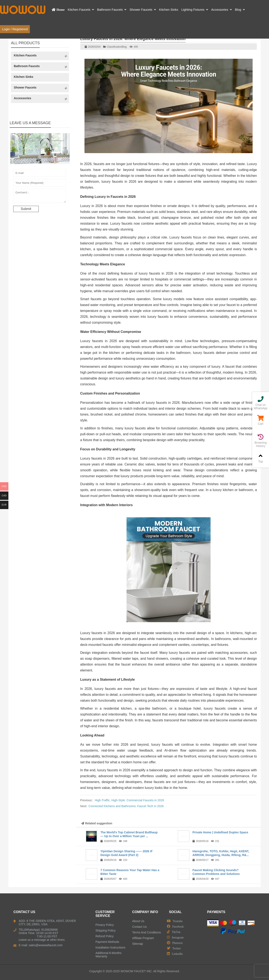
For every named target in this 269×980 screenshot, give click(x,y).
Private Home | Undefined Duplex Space (220, 832)
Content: (40, 197)
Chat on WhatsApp (261, 403)
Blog (124, 47)
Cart (261, 420)
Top (261, 458)
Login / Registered (15, 29)
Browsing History (261, 441)
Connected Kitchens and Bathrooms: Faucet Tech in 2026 (126, 806)
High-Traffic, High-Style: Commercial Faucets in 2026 (129, 800)
